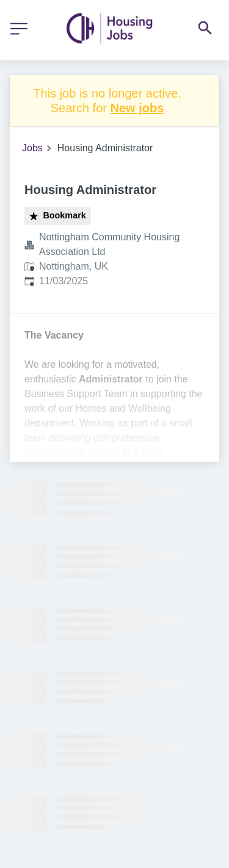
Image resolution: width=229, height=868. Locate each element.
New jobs (137, 108)
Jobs (32, 148)
